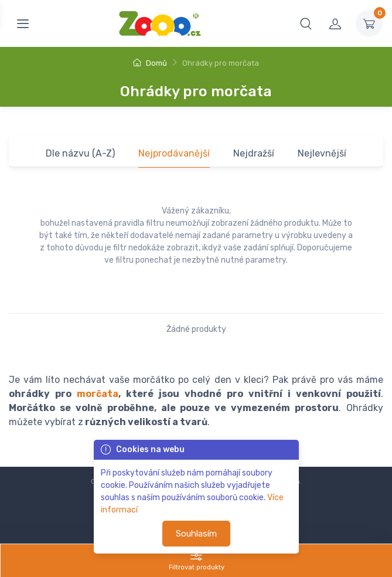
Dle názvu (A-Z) (80, 153)
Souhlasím (196, 534)
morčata (98, 394)
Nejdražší (254, 153)
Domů (150, 63)
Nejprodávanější (174, 153)
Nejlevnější (322, 153)
